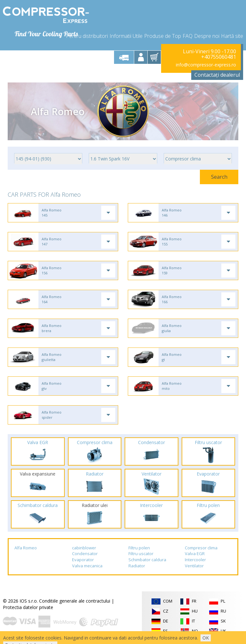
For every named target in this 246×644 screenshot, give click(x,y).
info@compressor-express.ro (206, 65)
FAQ (188, 36)
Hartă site (232, 36)
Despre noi (207, 36)
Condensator (85, 554)
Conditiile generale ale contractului (75, 601)
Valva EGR (195, 554)
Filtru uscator (141, 554)
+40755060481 (219, 57)
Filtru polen (139, 548)
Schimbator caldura (147, 560)
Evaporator (83, 560)
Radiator (137, 566)
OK (206, 638)
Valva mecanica (87, 566)
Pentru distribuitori (87, 36)
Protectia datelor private (28, 607)
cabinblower (84, 548)
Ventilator (194, 566)
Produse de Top (163, 36)
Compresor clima (201, 548)
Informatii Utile (126, 36)
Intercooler (195, 560)
